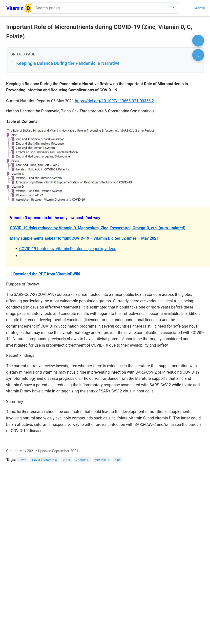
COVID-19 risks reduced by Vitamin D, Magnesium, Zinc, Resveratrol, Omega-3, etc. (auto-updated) (98, 228)
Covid (22, 460)
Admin (200, 8)
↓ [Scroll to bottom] (198, 55)
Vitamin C (82, 460)
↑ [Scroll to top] (198, 41)
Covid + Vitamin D (45, 460)
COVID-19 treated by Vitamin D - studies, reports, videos (68, 249)
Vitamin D (102, 460)
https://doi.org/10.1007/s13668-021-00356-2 (114, 101)
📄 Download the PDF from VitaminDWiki (44, 274)
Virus (66, 460)
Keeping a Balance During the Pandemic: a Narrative (68, 63)
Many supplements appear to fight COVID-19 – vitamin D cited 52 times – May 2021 (84, 238)
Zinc (117, 460)
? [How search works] (173, 8)
